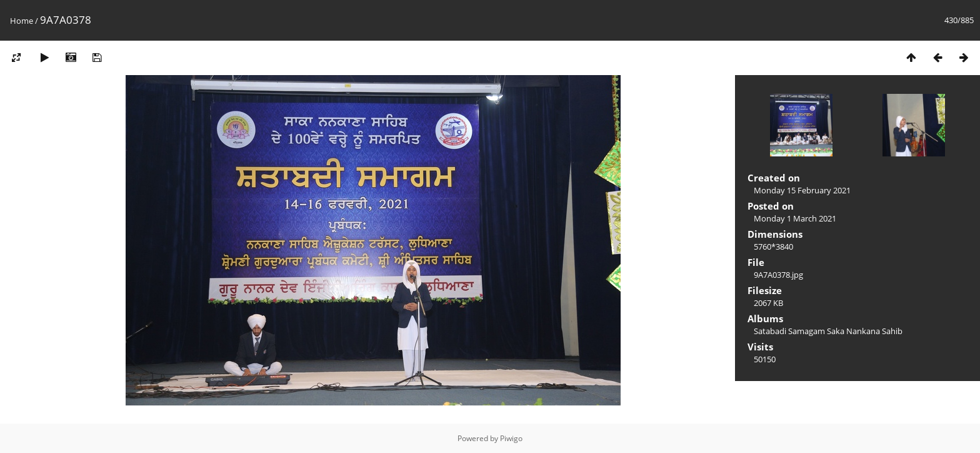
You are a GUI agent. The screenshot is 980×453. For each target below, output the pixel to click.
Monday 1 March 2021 (795, 218)
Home (22, 21)
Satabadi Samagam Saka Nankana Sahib (828, 331)
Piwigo (511, 438)
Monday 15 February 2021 (802, 190)
